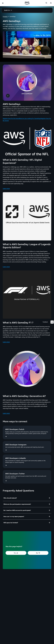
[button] (8, 10)
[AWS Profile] (51, 3)
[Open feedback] (52, 322)
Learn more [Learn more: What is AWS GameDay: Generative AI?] (6, 413)
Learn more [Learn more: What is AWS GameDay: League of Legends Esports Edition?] (6, 267)
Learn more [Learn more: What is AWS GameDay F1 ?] (6, 342)
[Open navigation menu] (3, 3)
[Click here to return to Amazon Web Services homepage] (27, 3)
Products (5, 16)
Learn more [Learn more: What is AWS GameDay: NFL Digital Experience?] (6, 188)
